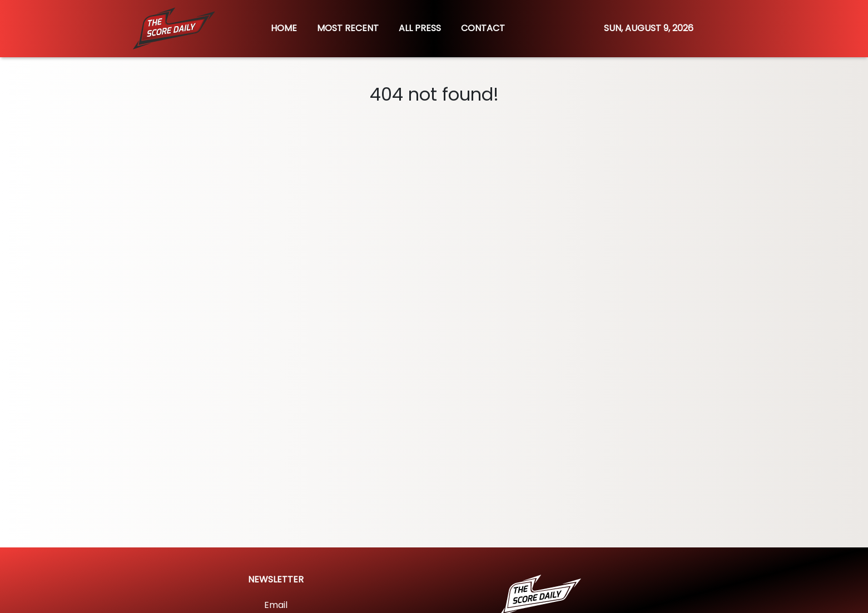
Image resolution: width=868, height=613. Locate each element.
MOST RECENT (348, 28)
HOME (284, 28)
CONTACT (483, 28)
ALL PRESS (420, 28)
